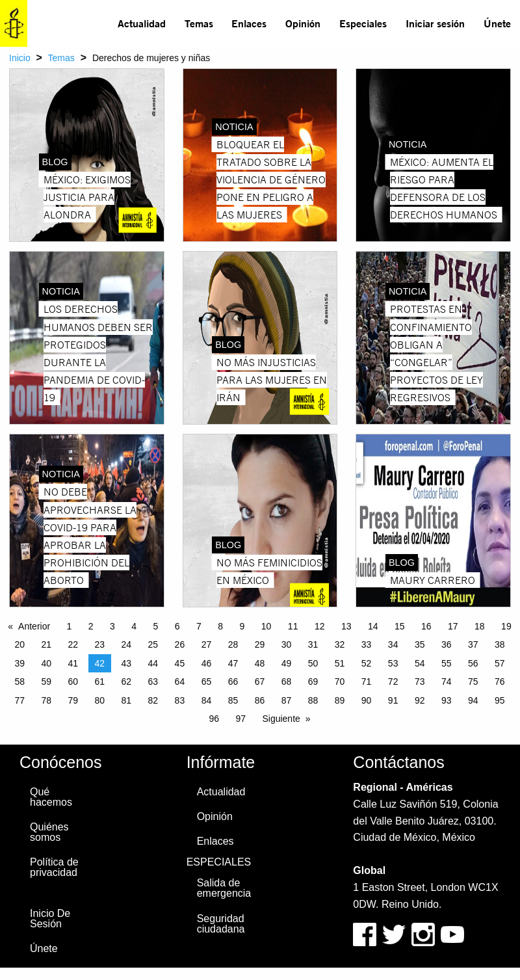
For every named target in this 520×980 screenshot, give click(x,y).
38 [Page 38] (500, 644)
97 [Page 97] (240, 719)
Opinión (303, 23)
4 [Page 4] (134, 626)
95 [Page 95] (500, 700)
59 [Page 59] (46, 682)
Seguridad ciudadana (221, 924)
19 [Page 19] (506, 626)
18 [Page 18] (480, 626)
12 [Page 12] (320, 626)
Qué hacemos (51, 797)
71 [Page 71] (367, 682)
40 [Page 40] (46, 663)
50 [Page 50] (313, 663)
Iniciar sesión (435, 23)
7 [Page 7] (199, 626)
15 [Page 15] (400, 626)
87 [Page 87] (287, 700)
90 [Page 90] (367, 700)
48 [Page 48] (260, 663)
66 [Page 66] (233, 682)
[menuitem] (142, 23)
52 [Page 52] (367, 663)
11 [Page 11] (293, 626)
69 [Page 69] (313, 682)
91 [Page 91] (393, 700)
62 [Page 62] (127, 682)
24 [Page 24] (127, 644)
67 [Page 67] (260, 682)
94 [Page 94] (473, 700)
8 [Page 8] (220, 626)
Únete (497, 23)
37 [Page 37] (473, 644)
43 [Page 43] (127, 663)
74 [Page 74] (447, 682)
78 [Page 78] (46, 700)
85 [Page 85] (233, 700)
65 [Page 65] (207, 682)
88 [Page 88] (313, 700)
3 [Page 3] (112, 626)
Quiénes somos (49, 832)
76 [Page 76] (500, 682)
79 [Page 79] (73, 700)
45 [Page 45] (180, 663)
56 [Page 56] (473, 663)
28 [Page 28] (233, 644)
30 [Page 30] (287, 644)
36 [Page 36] (447, 644)
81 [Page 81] (127, 700)
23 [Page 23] (100, 644)
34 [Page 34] (393, 644)
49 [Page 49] (287, 663)
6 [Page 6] (177, 626)
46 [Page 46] (207, 663)
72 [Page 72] (393, 682)
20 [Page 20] (19, 644)
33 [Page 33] (367, 644)
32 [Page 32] (340, 644)
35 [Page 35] (420, 644)
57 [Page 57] (500, 663)
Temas (199, 23)
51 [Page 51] (340, 663)
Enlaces (249, 23)
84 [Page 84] (207, 700)
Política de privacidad (54, 867)
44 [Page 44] (153, 663)
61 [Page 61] (100, 682)
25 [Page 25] (153, 644)
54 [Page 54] (420, 663)
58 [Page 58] (19, 682)
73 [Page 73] (420, 682)
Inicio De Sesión (50, 919)
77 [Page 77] (19, 700)
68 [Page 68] (287, 682)
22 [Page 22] (73, 644)
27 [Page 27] (207, 644)
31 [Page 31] (313, 644)
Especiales (363, 23)
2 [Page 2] (91, 626)
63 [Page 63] (153, 682)
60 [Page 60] (73, 682)
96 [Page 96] (214, 719)
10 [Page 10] (266, 626)
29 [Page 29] (260, 644)
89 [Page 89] (340, 700)
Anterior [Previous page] (34, 626)
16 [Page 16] (426, 626)
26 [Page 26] (180, 644)
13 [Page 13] (346, 626)
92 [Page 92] (420, 700)
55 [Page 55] (447, 663)
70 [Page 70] (340, 682)
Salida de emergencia (224, 888)
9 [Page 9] (242, 626)
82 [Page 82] (153, 700)
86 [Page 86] (260, 700)
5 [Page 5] (156, 626)
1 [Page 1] (70, 626)
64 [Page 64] (180, 682)
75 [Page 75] (473, 682)
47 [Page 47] (233, 663)
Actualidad (142, 23)
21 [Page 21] (46, 644)
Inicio (20, 58)
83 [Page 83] (180, 700)
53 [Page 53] (393, 663)
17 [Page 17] (453, 626)
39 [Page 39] (19, 663)
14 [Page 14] (373, 626)
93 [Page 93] (447, 700)
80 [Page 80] (100, 700)
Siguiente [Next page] (281, 719)
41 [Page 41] (73, 663)
